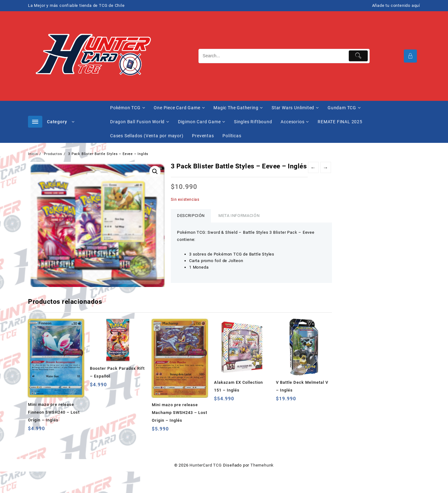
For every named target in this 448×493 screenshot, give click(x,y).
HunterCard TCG (205, 465)
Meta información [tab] (239, 216)
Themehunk (262, 465)
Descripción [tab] (191, 216)
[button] (155, 171)
